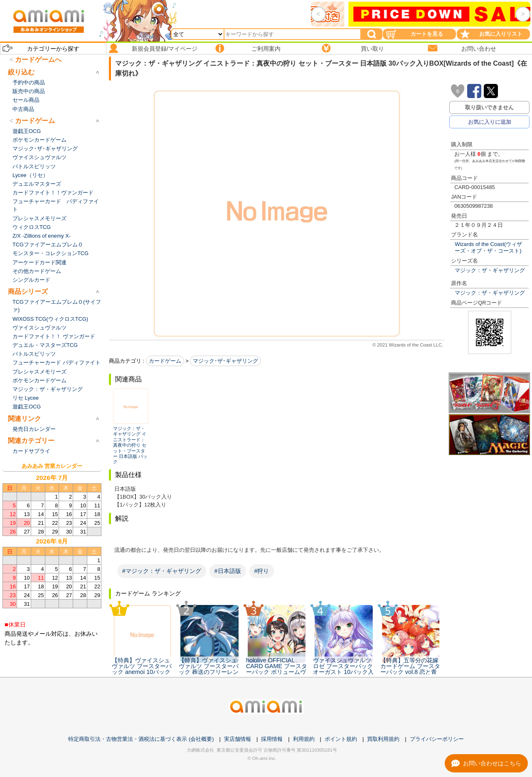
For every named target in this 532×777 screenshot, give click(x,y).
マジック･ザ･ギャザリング (225, 361)
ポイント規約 (341, 739)
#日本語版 (228, 571)
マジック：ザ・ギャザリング (490, 270)
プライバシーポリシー (437, 739)
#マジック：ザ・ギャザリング (162, 571)
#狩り (262, 571)
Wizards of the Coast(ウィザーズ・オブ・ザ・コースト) (488, 247)
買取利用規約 (383, 739)
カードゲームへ (38, 60)
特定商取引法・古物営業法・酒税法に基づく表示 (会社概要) (141, 739)
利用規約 (304, 739)
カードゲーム (165, 361)
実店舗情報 (238, 739)
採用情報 (272, 739)
